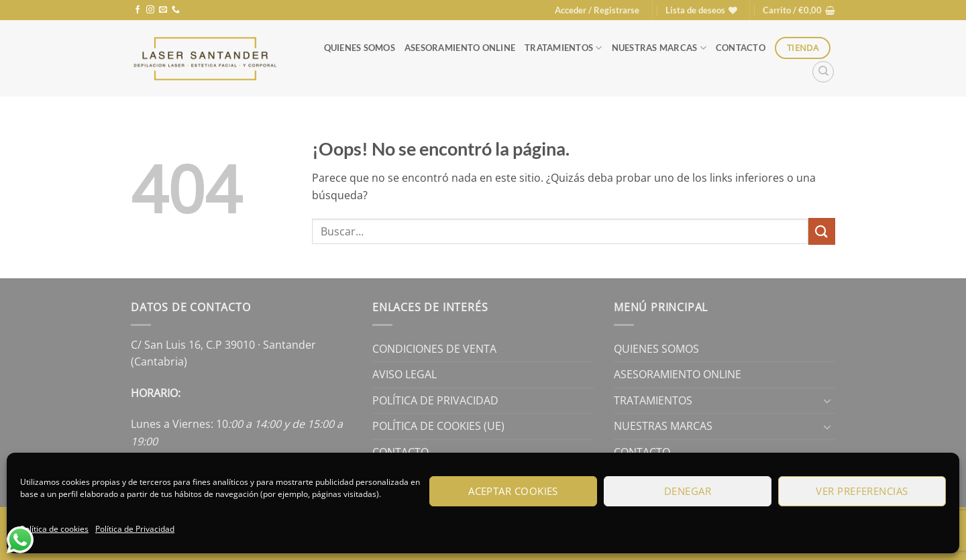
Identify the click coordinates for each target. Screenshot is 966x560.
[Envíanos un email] (163, 10)
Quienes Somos (360, 48)
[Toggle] (827, 400)
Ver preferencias (862, 491)
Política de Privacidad (135, 529)
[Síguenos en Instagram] (150, 10)
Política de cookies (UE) (438, 426)
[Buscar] (823, 72)
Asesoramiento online (460, 48)
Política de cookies (54, 529)
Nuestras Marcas (659, 48)
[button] (597, 10)
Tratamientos (563, 48)
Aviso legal (405, 374)
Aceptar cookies (513, 491)
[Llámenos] (176, 10)
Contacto (741, 48)
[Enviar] (822, 231)
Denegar (688, 491)
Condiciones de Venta (434, 349)
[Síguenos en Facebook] (138, 10)
